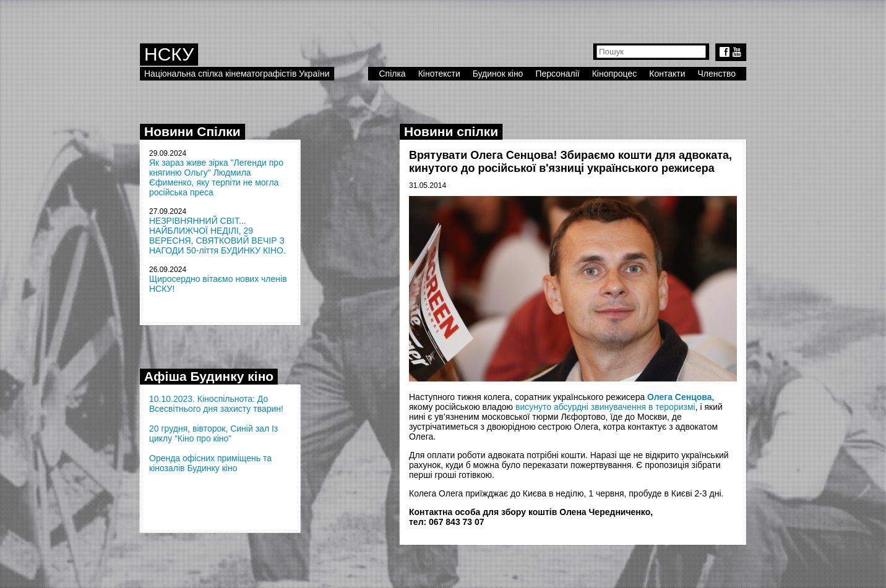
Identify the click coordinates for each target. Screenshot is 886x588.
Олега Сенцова (679, 397)
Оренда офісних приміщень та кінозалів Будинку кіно (210, 463)
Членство (717, 74)
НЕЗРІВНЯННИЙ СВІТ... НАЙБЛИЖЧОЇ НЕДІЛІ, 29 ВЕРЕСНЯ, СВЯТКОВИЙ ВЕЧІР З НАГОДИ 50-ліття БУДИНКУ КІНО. (217, 236)
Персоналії (557, 74)
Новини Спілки (192, 131)
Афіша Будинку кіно (209, 376)
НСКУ (169, 54)
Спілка (392, 74)
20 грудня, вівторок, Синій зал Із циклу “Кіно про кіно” (213, 433)
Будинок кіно (498, 74)
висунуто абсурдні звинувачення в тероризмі (605, 407)
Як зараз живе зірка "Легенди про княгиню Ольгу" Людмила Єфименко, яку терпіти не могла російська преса (216, 177)
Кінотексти (439, 74)
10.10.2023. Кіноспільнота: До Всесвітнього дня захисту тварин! (216, 404)
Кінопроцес (615, 74)
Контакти (667, 74)
